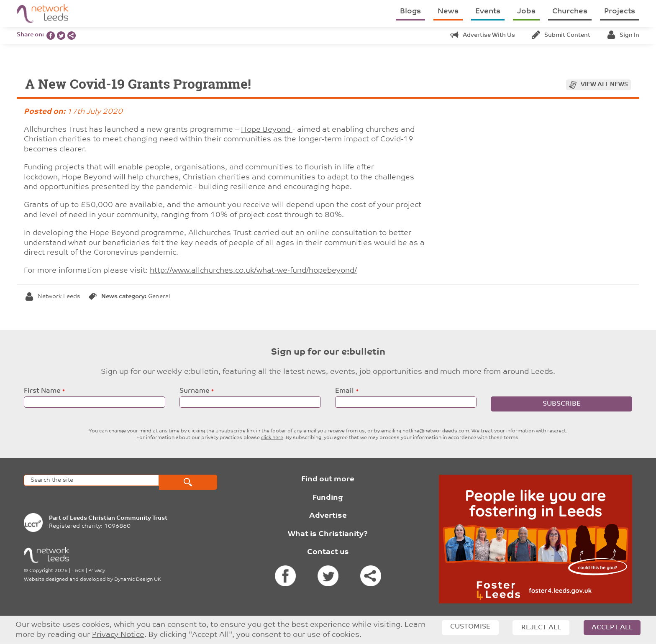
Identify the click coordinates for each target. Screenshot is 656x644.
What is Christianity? (328, 534)
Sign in (623, 35)
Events (488, 11)
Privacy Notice (118, 635)
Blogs (410, 11)
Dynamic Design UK (138, 580)
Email (345, 391)
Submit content (561, 35)
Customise (470, 627)
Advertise (328, 516)
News (448, 11)
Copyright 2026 (49, 571)
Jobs (526, 11)
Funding (328, 498)
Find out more (328, 479)
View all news (604, 85)
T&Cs (78, 571)
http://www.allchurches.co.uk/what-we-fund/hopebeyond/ (253, 271)
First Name (42, 391)
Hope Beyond (267, 130)
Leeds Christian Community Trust (119, 518)
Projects (620, 11)
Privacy (97, 571)
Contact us (328, 552)
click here (272, 438)
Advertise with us (483, 35)
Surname (194, 391)
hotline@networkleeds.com (436, 431)
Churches (570, 11)
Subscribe (562, 404)
